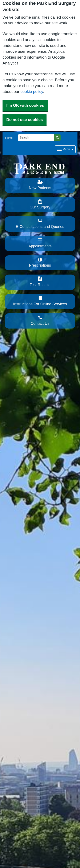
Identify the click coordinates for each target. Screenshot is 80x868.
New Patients (40, 185)
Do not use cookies (25, 120)
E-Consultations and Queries (40, 223)
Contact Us (40, 320)
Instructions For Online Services (40, 301)
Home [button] (9, 138)
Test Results (40, 282)
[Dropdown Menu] (65, 149)
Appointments (40, 243)
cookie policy (32, 92)
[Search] (36, 138)
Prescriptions (40, 262)
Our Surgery (40, 204)
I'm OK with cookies (25, 105)
